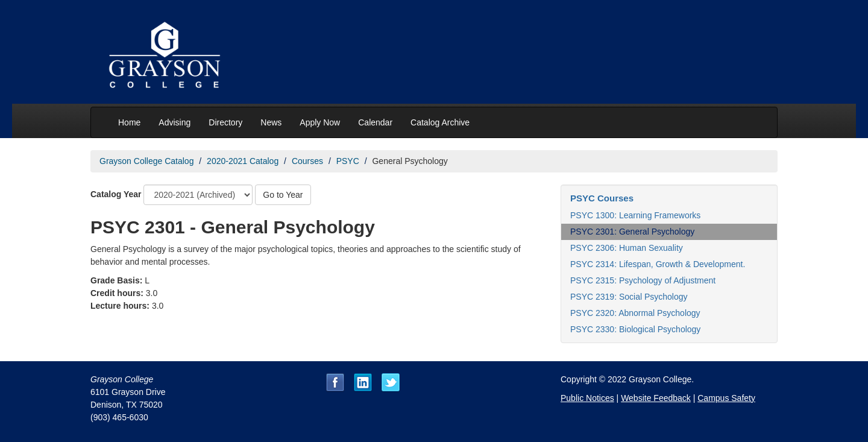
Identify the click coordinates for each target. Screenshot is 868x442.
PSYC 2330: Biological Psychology (635, 329)
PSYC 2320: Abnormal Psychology (635, 313)
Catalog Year (116, 194)
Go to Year (283, 195)
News (271, 122)
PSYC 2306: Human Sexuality (627, 248)
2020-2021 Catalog (243, 161)
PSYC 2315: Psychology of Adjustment (643, 280)
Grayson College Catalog (146, 161)
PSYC (348, 161)
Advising (175, 122)
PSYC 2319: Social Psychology (629, 297)
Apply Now (320, 122)
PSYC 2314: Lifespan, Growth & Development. (658, 264)
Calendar (375, 122)
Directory (225, 122)
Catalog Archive (440, 122)
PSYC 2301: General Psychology (632, 232)
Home (129, 122)
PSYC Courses (602, 198)
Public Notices (587, 398)
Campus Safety (726, 398)
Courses (307, 161)
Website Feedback (656, 398)
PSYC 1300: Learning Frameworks (635, 215)
